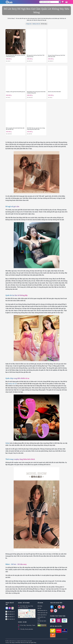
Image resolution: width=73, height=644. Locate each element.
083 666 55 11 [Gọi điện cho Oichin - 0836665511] (11, 612)
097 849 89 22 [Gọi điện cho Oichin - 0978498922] (11, 619)
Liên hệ (39, 608)
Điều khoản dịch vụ (42, 610)
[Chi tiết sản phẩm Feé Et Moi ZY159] (36, 114)
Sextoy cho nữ (36, 24)
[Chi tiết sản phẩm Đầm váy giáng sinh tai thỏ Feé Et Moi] (15, 114)
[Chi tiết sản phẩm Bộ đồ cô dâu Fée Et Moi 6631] (58, 78)
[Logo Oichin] (9, 2)
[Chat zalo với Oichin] (7, 608)
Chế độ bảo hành (42, 621)
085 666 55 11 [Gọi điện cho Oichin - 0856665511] (11, 614)
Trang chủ (29, 24)
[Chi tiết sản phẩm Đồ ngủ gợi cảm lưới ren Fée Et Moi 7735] (36, 42)
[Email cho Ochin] (13, 608)
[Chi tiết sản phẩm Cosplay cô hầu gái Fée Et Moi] (15, 78)
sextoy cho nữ (12, 384)
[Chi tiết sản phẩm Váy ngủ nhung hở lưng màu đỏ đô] (58, 42)
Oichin (7, 443)
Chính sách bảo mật (42, 613)
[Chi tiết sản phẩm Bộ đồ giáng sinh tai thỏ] (36, 78)
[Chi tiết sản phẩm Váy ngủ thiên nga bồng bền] (15, 42)
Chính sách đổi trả (42, 615)
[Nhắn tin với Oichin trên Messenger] (10, 608)
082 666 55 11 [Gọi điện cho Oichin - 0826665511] (11, 617)
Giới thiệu (40, 606)
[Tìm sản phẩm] (60, 2)
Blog (39, 623)
